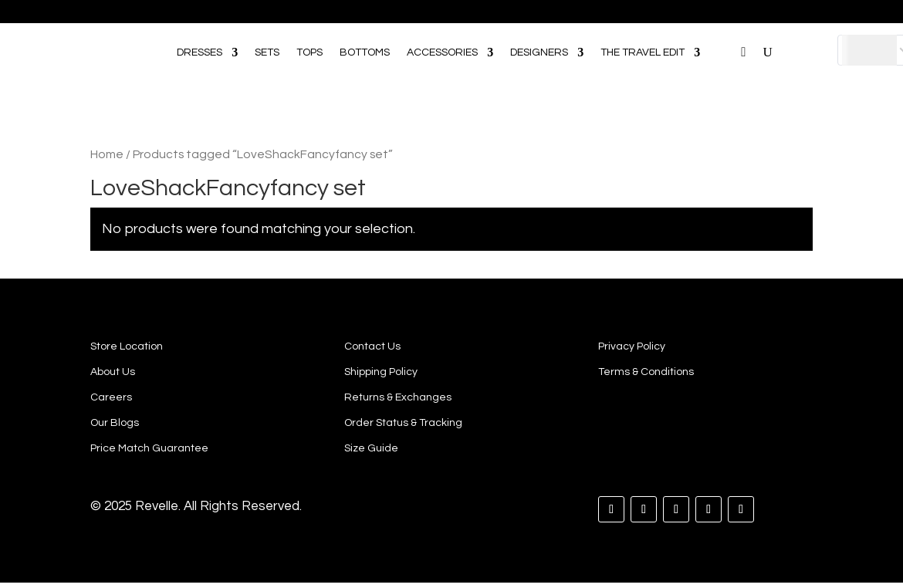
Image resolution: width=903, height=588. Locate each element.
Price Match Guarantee (149, 448)
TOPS (309, 52)
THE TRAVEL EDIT (643, 52)
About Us (113, 372)
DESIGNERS (539, 52)
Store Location (127, 346)
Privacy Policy (632, 346)
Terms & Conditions (646, 372)
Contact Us (372, 346)
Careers (111, 397)
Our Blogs (115, 423)
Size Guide (371, 448)
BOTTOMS (365, 52)
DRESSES (200, 52)
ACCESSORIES (442, 52)
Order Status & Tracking (403, 423)
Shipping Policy (381, 372)
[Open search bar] (725, 30)
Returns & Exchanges (398, 397)
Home (107, 154)
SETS (267, 52)
